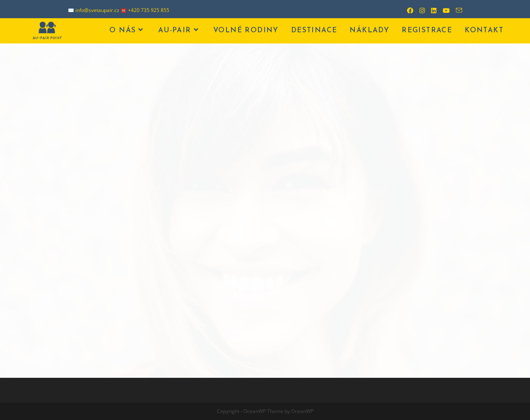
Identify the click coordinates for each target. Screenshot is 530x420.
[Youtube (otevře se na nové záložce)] (443, 10)
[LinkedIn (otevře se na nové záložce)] (431, 10)
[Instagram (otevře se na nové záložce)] (419, 10)
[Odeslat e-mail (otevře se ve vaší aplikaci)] (456, 10)
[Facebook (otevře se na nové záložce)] (407, 10)
